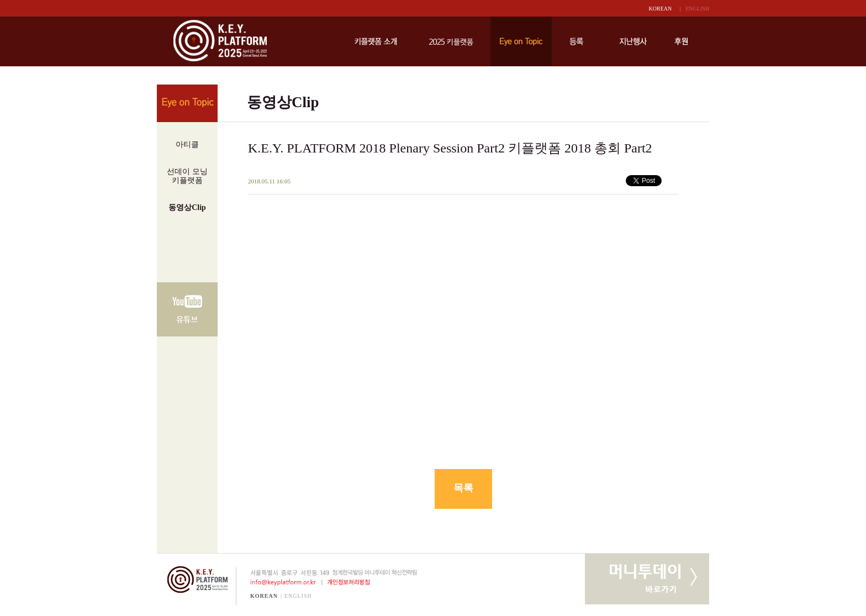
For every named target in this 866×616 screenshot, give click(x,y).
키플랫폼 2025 (451, 41)
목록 (463, 488)
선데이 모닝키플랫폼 (187, 176)
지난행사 (633, 41)
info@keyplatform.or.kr (279, 582)
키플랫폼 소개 (376, 41)
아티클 (187, 144)
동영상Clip (187, 207)
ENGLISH (697, 9)
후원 (681, 41)
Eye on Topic (521, 41)
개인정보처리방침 (351, 582)
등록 (576, 41)
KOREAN (661, 9)
